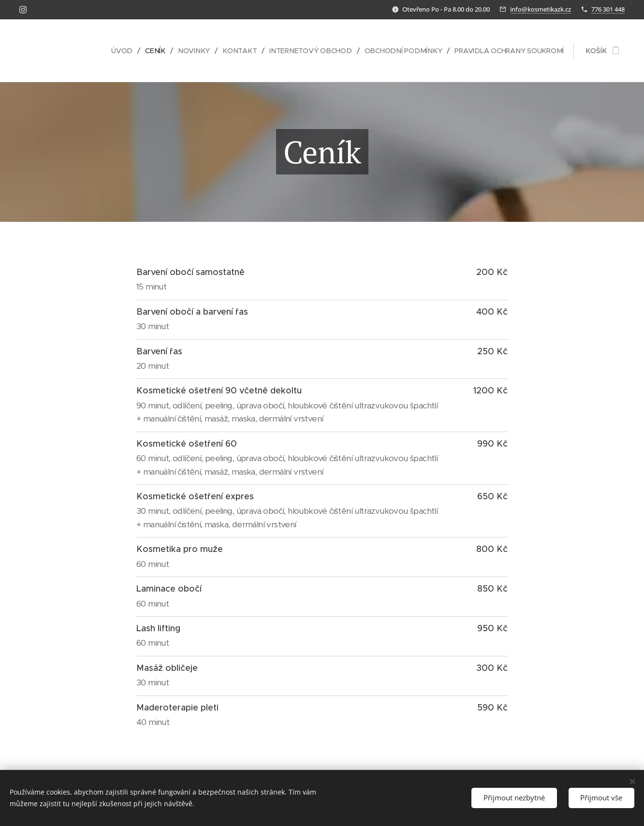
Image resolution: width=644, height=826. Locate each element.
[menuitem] (115, 51)
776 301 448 (608, 9)
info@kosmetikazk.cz (541, 9)
